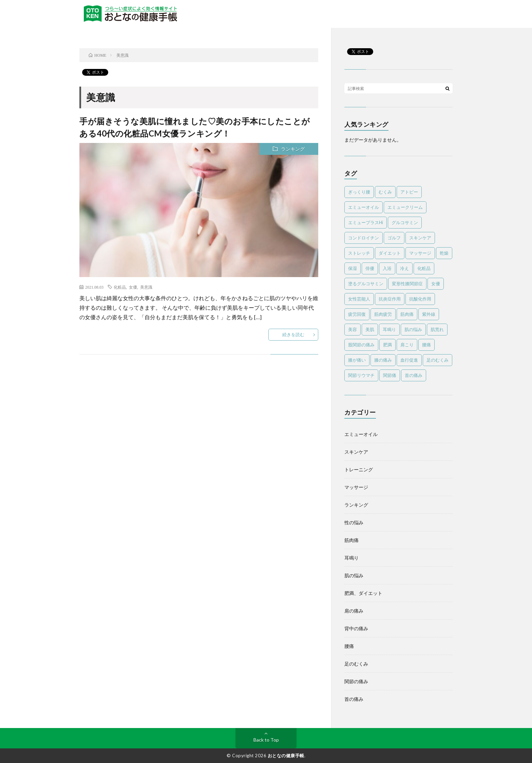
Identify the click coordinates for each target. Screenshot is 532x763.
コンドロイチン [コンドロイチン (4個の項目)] (364, 238)
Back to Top (266, 740)
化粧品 (120, 287)
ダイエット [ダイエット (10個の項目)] (390, 253)
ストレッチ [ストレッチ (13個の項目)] (359, 253)
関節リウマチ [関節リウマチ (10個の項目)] (361, 375)
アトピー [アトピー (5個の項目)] (409, 192)
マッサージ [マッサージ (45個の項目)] (420, 253)
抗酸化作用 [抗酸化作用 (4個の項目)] (420, 299)
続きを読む (293, 334)
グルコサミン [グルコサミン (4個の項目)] (405, 222)
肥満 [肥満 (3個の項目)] (387, 345)
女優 (133, 287)
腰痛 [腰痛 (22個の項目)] (426, 345)
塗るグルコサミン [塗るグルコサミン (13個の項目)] (366, 284)
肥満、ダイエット (363, 593)
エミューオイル (361, 434)
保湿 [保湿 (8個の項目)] (353, 268)
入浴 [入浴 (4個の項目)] (387, 268)
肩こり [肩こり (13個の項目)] (407, 345)
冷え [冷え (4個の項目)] (404, 268)
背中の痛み (356, 628)
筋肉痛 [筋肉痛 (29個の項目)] (407, 314)
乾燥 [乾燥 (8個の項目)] (444, 253)
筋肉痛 (351, 540)
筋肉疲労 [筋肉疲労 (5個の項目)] (383, 314)
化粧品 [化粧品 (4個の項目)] (424, 268)
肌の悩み (354, 575)
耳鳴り (351, 558)
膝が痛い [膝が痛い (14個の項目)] (357, 360)
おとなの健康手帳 (286, 756)
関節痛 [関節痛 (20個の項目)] (390, 375)
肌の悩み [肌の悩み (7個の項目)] (413, 329)
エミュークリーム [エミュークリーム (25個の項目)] (405, 207)
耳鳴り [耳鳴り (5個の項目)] (389, 329)
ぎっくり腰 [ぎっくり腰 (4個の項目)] (359, 192)
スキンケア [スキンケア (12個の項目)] (420, 238)
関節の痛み (356, 681)
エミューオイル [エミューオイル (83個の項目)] (364, 207)
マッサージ (356, 487)
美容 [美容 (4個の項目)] (353, 329)
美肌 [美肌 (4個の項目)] (370, 329)
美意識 (146, 287)
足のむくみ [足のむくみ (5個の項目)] (438, 360)
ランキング (293, 149)
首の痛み (354, 699)
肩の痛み (354, 611)
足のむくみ (356, 664)
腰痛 (349, 646)
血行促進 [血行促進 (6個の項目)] (409, 360)
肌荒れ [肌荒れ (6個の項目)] (437, 329)
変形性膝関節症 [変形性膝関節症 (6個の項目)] (407, 284)
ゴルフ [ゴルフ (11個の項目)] (394, 238)
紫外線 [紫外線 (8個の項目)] (429, 314)
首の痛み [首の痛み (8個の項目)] (414, 375)
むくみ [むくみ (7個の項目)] (385, 192)
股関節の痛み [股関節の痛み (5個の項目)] (361, 345)
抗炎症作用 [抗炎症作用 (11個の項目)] (390, 299)
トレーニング (359, 469)
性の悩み (354, 522)
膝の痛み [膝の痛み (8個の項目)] (383, 360)
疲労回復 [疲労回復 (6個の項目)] (357, 314)
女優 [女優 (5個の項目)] (436, 284)
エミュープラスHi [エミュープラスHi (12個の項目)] (366, 222)
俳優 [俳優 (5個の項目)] (370, 268)
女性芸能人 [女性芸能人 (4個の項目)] (359, 299)
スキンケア (356, 452)
